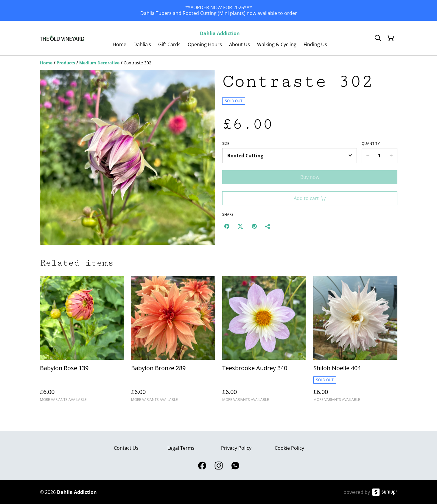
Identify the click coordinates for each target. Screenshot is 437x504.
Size (226, 144)
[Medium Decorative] (99, 63)
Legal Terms (181, 448)
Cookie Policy (289, 448)
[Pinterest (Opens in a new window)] (254, 226)
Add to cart (310, 198)
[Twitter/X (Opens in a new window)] (240, 226)
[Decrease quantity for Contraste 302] (368, 156)
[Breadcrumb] (219, 63)
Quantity (371, 144)
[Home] (46, 63)
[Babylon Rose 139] (82, 341)
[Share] (268, 226)
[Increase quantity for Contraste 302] (391, 156)
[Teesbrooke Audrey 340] (264, 341)
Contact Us (126, 448)
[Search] (378, 38)
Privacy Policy (236, 448)
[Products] (66, 63)
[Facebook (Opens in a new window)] (227, 226)
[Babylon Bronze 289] (173, 341)
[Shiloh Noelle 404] (355, 341)
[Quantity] (380, 156)
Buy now (310, 177)
